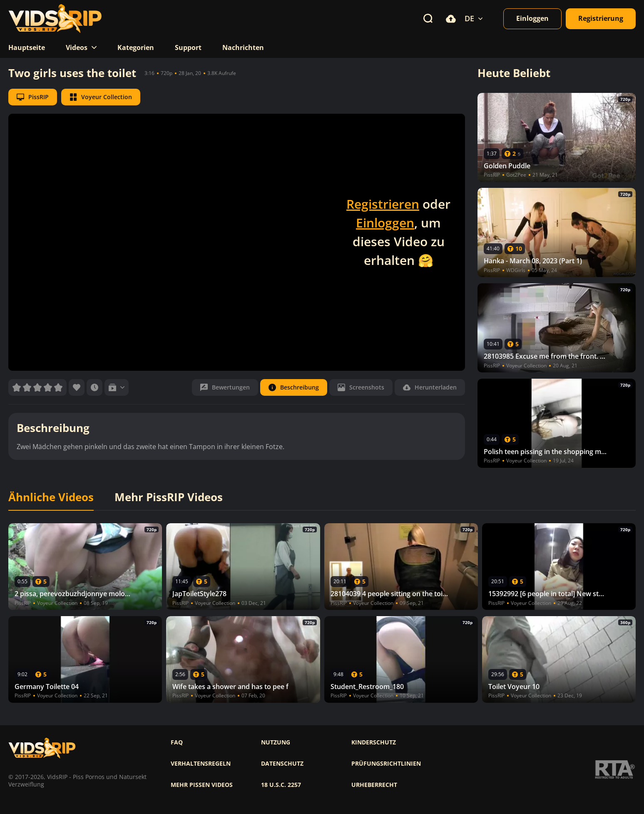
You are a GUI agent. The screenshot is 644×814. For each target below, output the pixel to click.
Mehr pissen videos (202, 785)
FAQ (177, 742)
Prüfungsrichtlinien (386, 764)
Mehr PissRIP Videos (169, 497)
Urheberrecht (374, 785)
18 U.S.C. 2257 (281, 785)
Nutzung (276, 742)
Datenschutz (282, 764)
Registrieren (383, 204)
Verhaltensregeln (201, 764)
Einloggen (385, 223)
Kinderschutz (374, 742)
